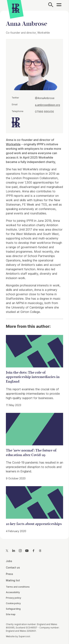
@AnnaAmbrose (45, 98)
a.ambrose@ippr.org (47, 105)
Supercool (24, 636)
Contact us (13, 567)
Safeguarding (13, 609)
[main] (34, 272)
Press (9, 574)
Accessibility (13, 592)
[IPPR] (16, 8)
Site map (11, 614)
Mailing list (13, 580)
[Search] (51, 5)
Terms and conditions (18, 587)
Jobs (9, 561)
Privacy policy (14, 598)
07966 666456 (44, 112)
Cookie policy (13, 603)
